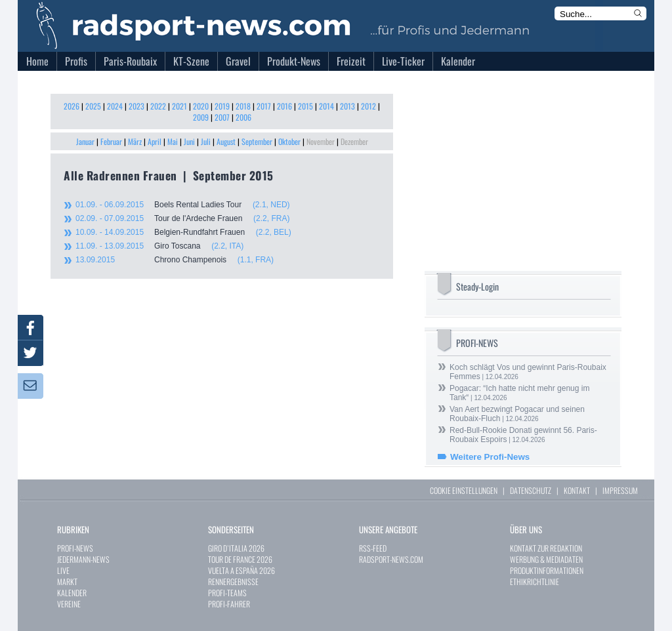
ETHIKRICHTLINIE (535, 581)
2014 (326, 106)
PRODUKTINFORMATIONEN (547, 570)
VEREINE (69, 604)
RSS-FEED (373, 548)
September (257, 141)
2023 (136, 106)
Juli (206, 141)
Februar (111, 141)
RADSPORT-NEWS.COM (391, 559)
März (135, 141)
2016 (284, 106)
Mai (173, 141)
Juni (189, 141)
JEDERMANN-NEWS (83, 559)
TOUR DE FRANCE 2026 (240, 559)
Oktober (289, 141)
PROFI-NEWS (75, 548)
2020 (201, 106)
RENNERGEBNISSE (233, 581)
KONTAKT (577, 490)
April (155, 141)
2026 (72, 106)
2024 (115, 106)
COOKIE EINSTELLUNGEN (464, 490)
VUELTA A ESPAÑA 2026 (241, 570)
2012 (368, 106)
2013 (347, 106)
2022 (158, 106)
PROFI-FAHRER (229, 604)
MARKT (67, 581)
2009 (201, 117)
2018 (243, 106)
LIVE (63, 570)
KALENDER (72, 593)
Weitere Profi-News (490, 457)
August (226, 141)
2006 (243, 117)
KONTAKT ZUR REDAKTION (546, 548)
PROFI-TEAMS (227, 593)
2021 (179, 106)
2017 (264, 106)
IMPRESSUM (620, 490)
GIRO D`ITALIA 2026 (236, 548)
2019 (222, 106)
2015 (305, 106)
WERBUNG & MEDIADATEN (546, 559)
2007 (222, 117)
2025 (93, 106)
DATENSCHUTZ (531, 490)
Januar (85, 141)
